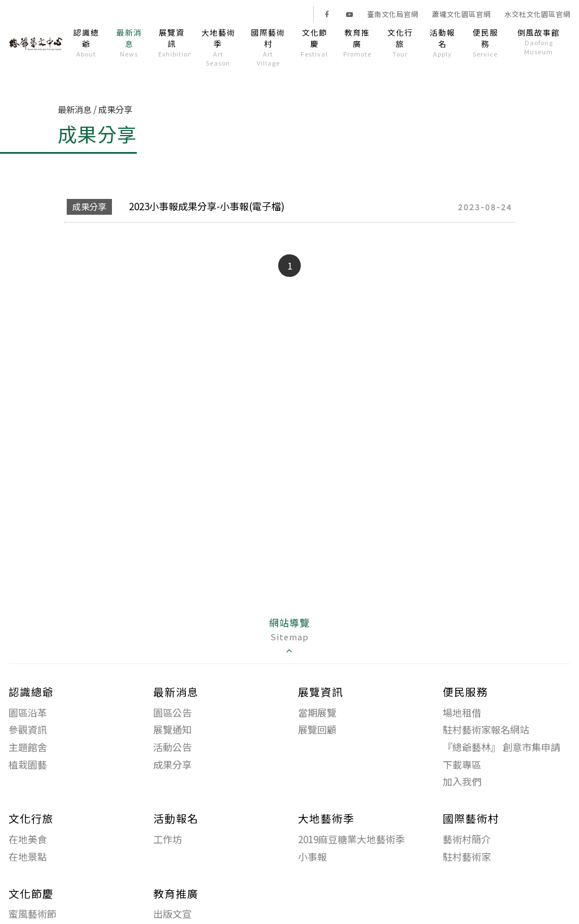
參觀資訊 (28, 729)
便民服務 (485, 42)
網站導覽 (289, 636)
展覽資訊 (174, 42)
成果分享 (172, 764)
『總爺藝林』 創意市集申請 (502, 747)
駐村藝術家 (467, 856)
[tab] (289, 637)
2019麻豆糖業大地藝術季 (351, 839)
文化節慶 (315, 42)
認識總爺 (87, 42)
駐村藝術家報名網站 (486, 729)
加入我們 (462, 781)
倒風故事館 (539, 41)
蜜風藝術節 (33, 914)
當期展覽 (317, 712)
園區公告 (172, 712)
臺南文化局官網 (393, 14)
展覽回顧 (317, 729)
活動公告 (172, 747)
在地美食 (28, 839)
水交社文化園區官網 (537, 14)
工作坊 (168, 839)
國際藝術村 (268, 47)
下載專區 (462, 764)
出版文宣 (172, 914)
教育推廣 (357, 42)
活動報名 (442, 42)
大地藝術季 (218, 47)
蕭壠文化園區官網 (461, 14)
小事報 (312, 856)
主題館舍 (28, 747)
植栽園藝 (28, 764)
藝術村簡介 (467, 839)
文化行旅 (400, 42)
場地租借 (462, 712)
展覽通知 (172, 729)
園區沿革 (28, 712)
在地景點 (28, 856)
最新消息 (129, 42)
